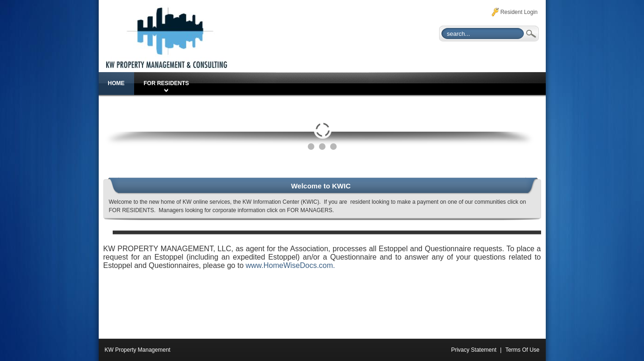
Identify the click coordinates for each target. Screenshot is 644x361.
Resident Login (519, 12)
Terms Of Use (522, 350)
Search (530, 33)
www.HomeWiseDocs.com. (290, 265)
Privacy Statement (474, 350)
